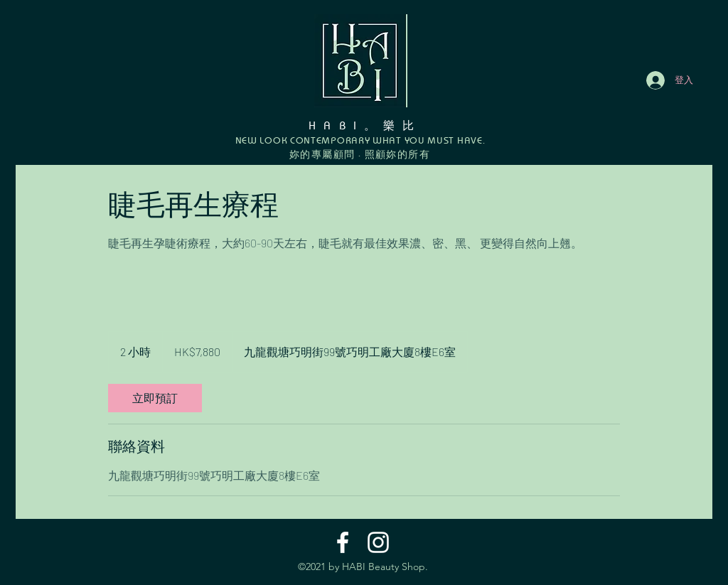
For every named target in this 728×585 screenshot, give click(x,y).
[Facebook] (343, 542)
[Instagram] (378, 542)
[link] (155, 398)
